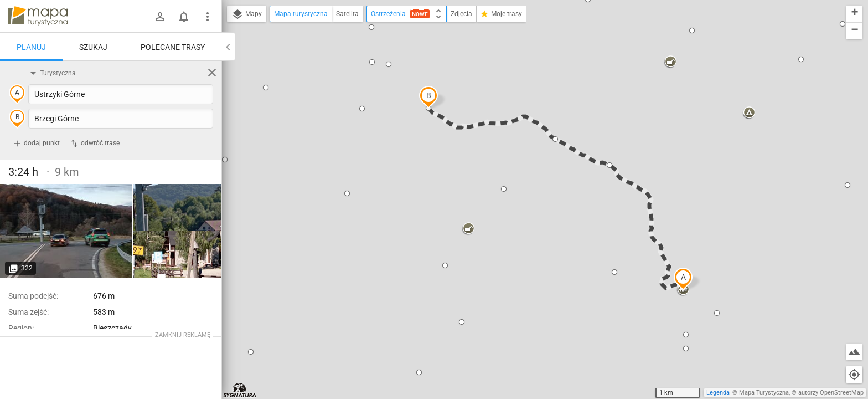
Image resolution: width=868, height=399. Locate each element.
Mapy (247, 14)
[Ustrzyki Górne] (66, 231)
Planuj (31, 47)
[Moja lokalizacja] (854, 375)
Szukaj (93, 47)
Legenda (718, 393)
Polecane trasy (173, 47)
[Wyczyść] (212, 73)
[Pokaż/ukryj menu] (208, 17)
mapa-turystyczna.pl (38, 16)
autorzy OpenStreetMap (831, 393)
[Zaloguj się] (160, 17)
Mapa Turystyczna (764, 393)
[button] (683, 279)
